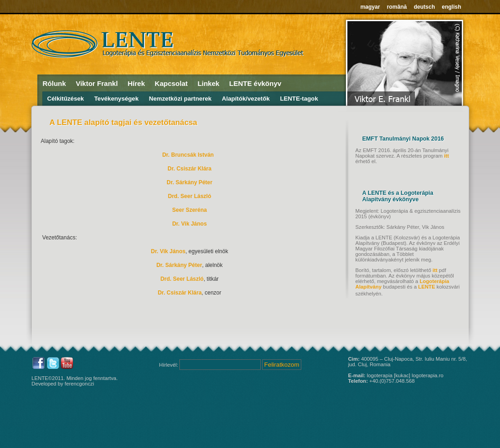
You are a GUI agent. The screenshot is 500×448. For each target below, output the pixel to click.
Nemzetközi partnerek (180, 99)
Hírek (136, 83)
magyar (370, 7)
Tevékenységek (117, 99)
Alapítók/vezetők (246, 99)
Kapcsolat (171, 83)
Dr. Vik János (189, 224)
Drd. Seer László (190, 196)
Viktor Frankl (97, 83)
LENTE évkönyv (255, 83)
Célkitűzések (66, 99)
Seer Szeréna (189, 210)
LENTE (427, 287)
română (397, 7)
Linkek (208, 83)
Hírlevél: (169, 365)
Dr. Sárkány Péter (189, 182)
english (451, 7)
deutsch (424, 7)
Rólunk (55, 83)
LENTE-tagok (299, 99)
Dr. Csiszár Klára (189, 169)
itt (446, 156)
